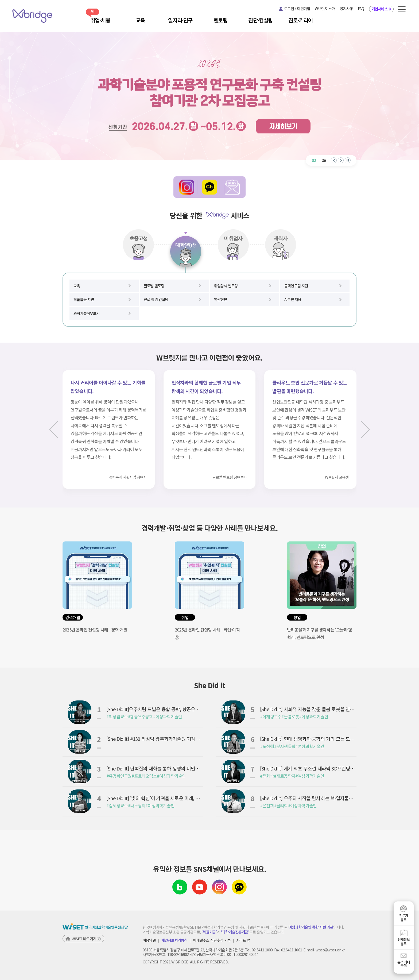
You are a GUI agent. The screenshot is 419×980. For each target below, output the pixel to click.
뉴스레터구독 (404, 964)
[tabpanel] (210, 300)
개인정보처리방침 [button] (174, 940)
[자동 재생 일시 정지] (348, 160)
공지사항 (346, 9)
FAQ (361, 9)
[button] (402, 9)
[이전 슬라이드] (56, 429)
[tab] (138, 245)
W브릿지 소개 (325, 9)
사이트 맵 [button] (243, 940)
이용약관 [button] (149, 940)
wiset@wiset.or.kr (330, 950)
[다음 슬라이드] (363, 429)
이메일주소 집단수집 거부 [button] (212, 940)
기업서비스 (381, 9)
